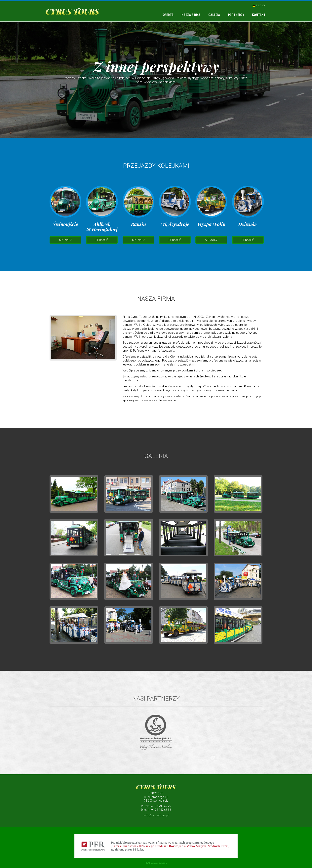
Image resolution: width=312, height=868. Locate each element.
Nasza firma (191, 15)
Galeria (214, 15)
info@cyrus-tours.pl (156, 815)
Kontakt (259, 15)
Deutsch (261, 6)
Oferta (168, 15)
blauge (163, 863)
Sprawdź (65, 240)
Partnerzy (236, 15)
